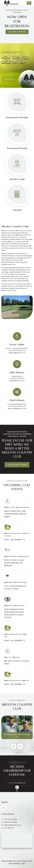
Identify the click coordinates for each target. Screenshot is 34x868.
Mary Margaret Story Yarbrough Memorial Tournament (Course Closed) (14, 613)
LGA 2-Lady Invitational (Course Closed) (15, 587)
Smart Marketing (15, 864)
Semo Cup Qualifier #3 (15, 640)
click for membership (17, 783)
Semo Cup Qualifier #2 (15, 539)
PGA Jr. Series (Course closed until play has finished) (14, 563)
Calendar (17, 210)
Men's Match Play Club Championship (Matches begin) (15, 514)
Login (23, 864)
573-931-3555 (15, 378)
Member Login (17, 179)
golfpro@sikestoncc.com (17, 353)
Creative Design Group (24, 861)
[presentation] (14, 746)
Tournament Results (17, 148)
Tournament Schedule (17, 117)
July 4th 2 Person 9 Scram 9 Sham (17, 662)
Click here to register (17, 32)
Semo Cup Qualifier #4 (15, 684)
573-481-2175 (9, 828)
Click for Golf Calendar (17, 465)
